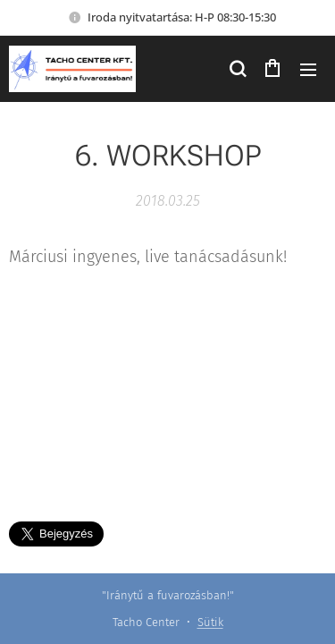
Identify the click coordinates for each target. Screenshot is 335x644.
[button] (237, 69)
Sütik (210, 622)
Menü (308, 70)
